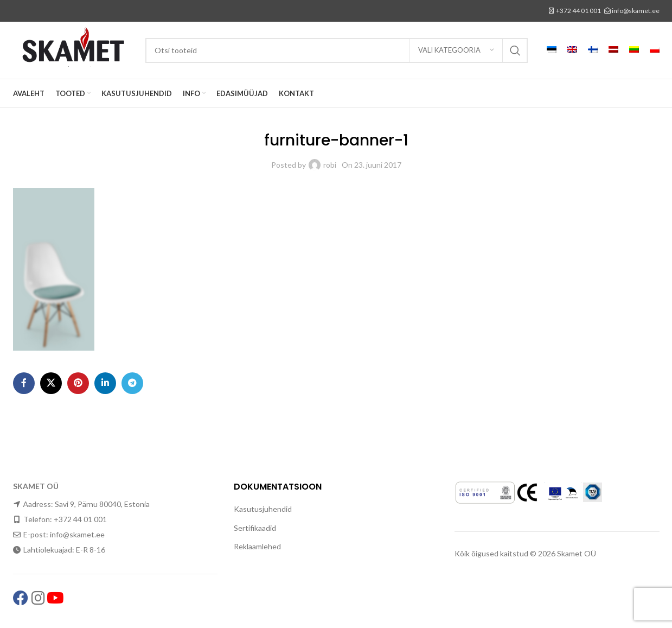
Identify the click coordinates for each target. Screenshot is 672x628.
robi (330, 165)
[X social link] (51, 383)
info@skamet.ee (636, 11)
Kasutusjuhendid (263, 509)
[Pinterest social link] (78, 383)
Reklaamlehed (257, 546)
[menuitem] (552, 50)
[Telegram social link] (132, 383)
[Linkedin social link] (105, 383)
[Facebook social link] (24, 383)
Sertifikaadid (255, 528)
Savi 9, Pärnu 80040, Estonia (102, 504)
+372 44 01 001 (578, 11)
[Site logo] (74, 49)
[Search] (337, 50)
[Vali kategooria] (456, 50)
